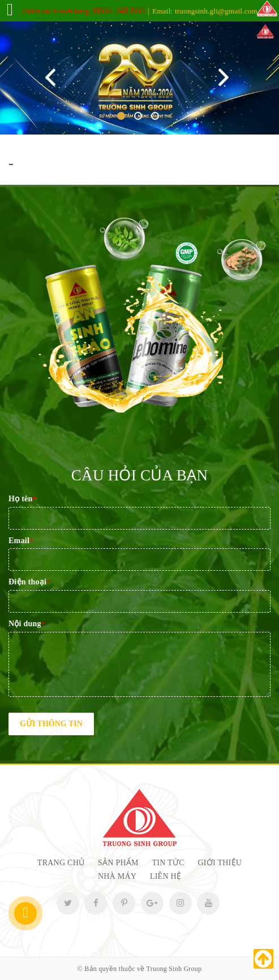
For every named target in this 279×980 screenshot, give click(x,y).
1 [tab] (121, 116)
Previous (53, 78)
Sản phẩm (118, 863)
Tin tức (168, 863)
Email (21, 541)
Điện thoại (29, 582)
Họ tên (22, 499)
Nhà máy (117, 876)
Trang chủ (61, 863)
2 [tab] (138, 116)
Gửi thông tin (51, 724)
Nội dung (27, 624)
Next (226, 78)
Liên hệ (166, 876)
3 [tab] (155, 116)
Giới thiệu (220, 863)
